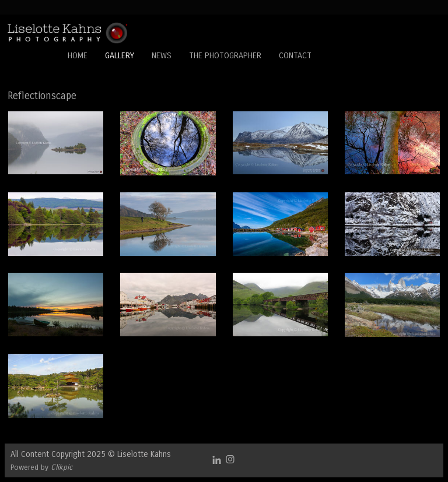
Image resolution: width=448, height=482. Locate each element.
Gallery (120, 56)
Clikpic (62, 467)
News (162, 56)
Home (78, 56)
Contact (295, 56)
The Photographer (225, 56)
